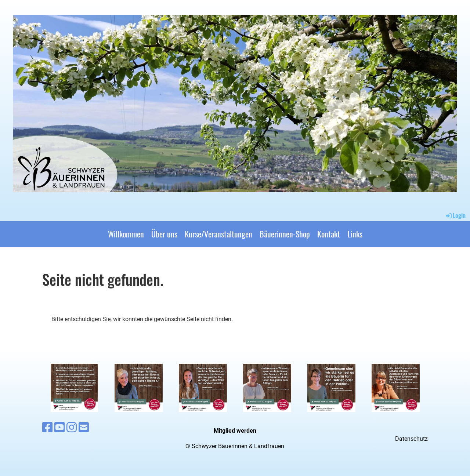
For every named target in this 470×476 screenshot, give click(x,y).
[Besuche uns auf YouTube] (59, 428)
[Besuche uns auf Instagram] (72, 428)
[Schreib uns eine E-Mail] (84, 428)
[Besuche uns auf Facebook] (47, 428)
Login (455, 215)
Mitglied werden (235, 431)
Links (355, 234)
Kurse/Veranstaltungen (218, 234)
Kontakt (329, 234)
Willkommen (126, 234)
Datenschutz (411, 439)
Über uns (164, 234)
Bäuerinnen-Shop (285, 234)
